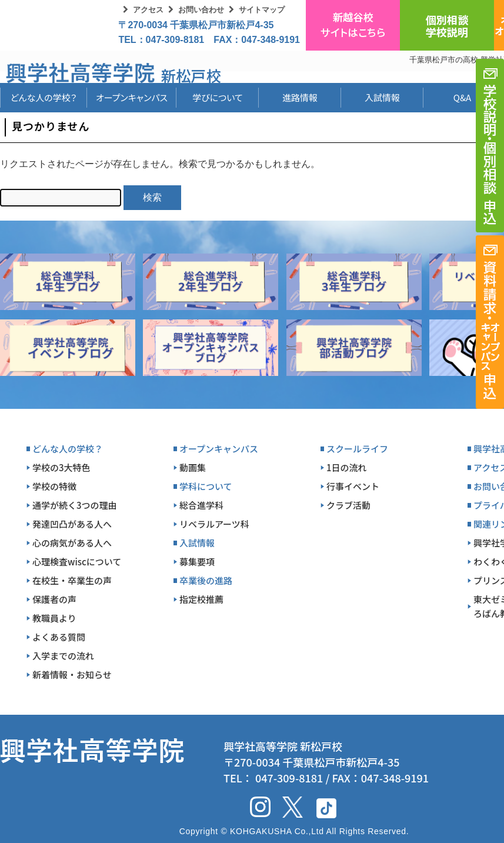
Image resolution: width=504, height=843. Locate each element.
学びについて (218, 97)
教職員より (54, 618)
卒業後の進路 (206, 580)
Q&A (462, 97)
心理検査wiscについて (77, 562)
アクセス (148, 10)
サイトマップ (262, 10)
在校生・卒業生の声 (72, 580)
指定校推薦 (201, 599)
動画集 (193, 467)
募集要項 (197, 562)
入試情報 (382, 97)
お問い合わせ (201, 10)
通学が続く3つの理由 (75, 505)
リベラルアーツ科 (214, 524)
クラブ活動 (348, 505)
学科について (206, 486)
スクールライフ (357, 449)
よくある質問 (59, 637)
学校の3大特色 (61, 467)
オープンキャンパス (132, 97)
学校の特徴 (54, 486)
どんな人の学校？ (44, 97)
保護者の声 (54, 599)
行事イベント (353, 486)
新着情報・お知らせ (72, 674)
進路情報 (300, 97)
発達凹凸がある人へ (72, 524)
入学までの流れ (63, 656)
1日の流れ (347, 467)
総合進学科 (201, 505)
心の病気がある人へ (72, 543)
